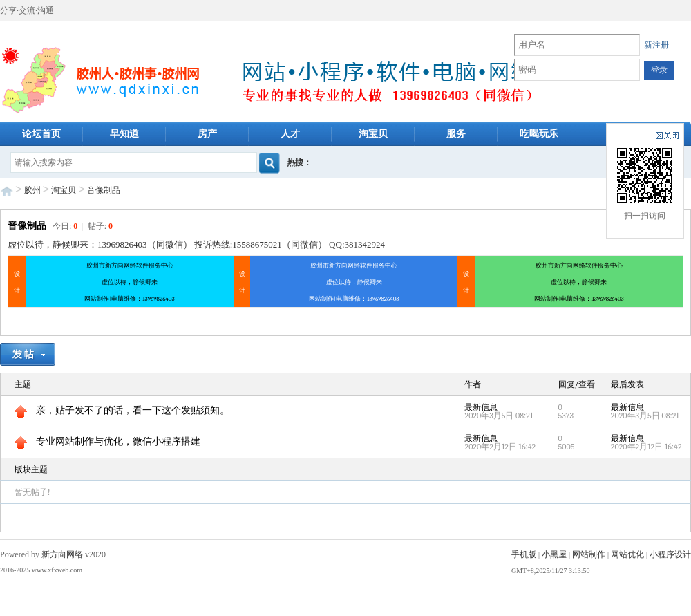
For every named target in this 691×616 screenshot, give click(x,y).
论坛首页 (41, 134)
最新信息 (481, 407)
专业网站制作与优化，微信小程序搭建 (107, 441)
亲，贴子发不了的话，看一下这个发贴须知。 (122, 410)
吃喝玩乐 (539, 134)
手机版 (524, 554)
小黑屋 (554, 554)
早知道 (124, 134)
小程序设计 (670, 554)
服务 (456, 134)
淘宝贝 (373, 134)
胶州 (32, 190)
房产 (207, 134)
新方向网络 (62, 554)
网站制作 (589, 554)
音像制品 (104, 190)
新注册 (656, 45)
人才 (290, 134)
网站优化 (627, 554)
